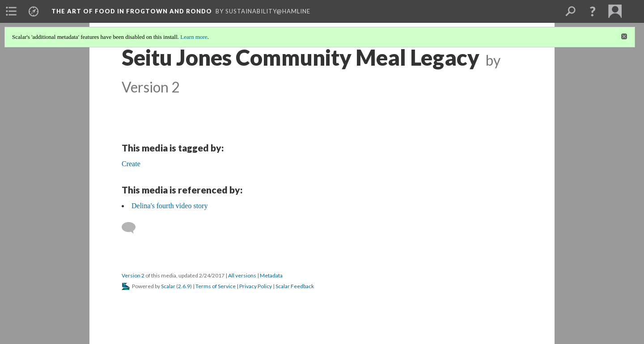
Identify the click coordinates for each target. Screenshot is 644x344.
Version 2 (133, 275)
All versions (242, 275)
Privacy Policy (256, 286)
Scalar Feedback (295, 286)
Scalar (168, 286)
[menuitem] (11, 11)
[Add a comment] (133, 228)
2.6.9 (184, 286)
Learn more (194, 37)
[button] (593, 11)
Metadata (271, 275)
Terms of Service (216, 286)
